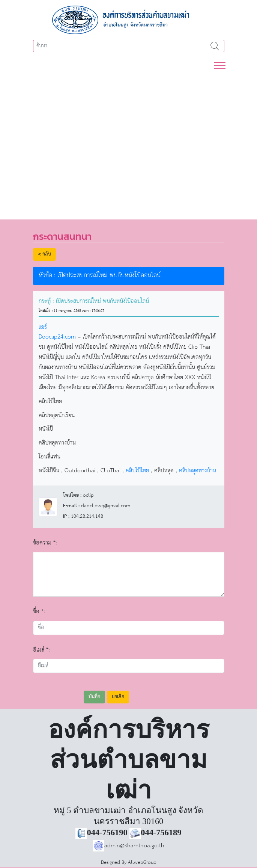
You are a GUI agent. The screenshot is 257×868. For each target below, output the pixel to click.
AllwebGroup (142, 863)
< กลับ (44, 254)
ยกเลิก (118, 697)
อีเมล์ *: (41, 650)
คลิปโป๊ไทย (137, 471)
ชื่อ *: (39, 612)
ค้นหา (215, 46)
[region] (128, 141)
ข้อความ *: (45, 543)
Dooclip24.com (57, 337)
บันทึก (94, 697)
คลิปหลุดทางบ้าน (198, 471)
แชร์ (43, 327)
